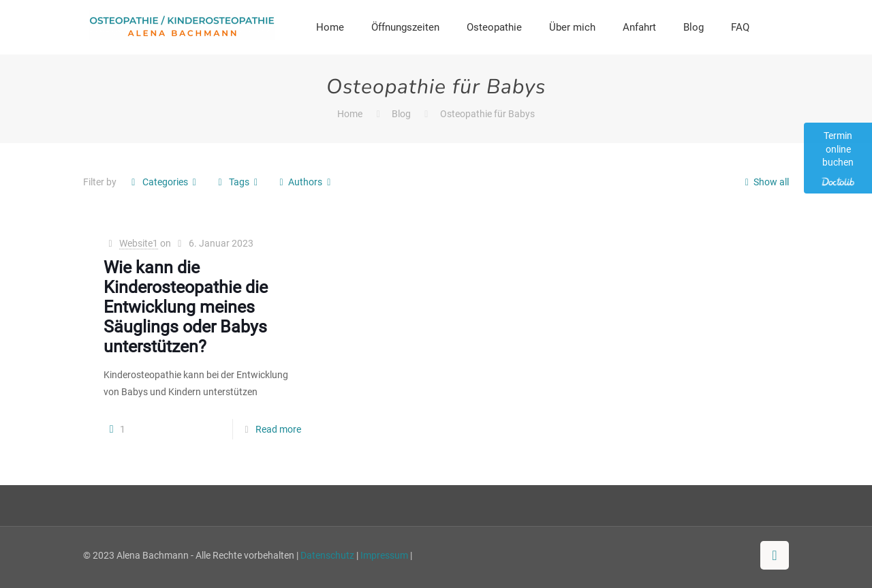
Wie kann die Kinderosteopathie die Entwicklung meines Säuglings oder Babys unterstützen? (186, 307)
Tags (238, 182)
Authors (305, 182)
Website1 (139, 243)
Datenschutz (327, 555)
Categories (164, 182)
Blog (401, 114)
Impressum (384, 555)
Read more (278, 429)
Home (350, 114)
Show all (764, 182)
